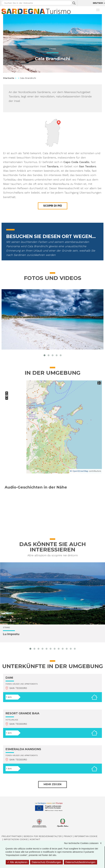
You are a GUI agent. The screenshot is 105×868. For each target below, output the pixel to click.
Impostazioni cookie (16, 839)
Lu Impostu (11, 634)
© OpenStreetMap (79, 471)
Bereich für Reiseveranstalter (43, 836)
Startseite (9, 78)
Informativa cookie (86, 836)
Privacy (68, 836)
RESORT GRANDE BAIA (22, 713)
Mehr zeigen (52, 784)
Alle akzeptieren (17, 862)
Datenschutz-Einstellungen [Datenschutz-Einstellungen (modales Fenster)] (46, 862)
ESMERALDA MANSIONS (23, 749)
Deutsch (98, 3)
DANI (9, 678)
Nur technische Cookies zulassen (84, 843)
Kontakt (35, 839)
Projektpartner (12, 836)
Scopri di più (53, 206)
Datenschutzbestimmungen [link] (80, 862)
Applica (74, 3)
